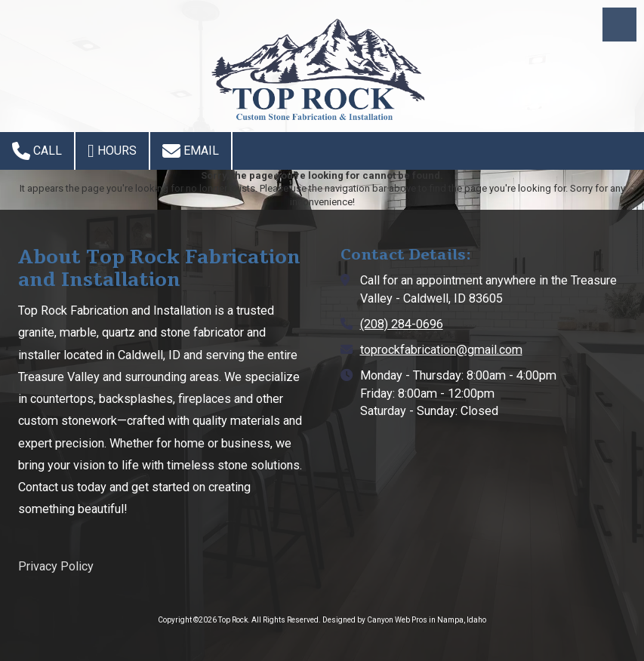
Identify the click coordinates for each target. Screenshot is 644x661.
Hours (112, 151)
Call (37, 151)
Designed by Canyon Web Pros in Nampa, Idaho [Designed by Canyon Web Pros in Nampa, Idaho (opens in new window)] (404, 620)
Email (191, 151)
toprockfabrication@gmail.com (441, 350)
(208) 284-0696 (402, 324)
